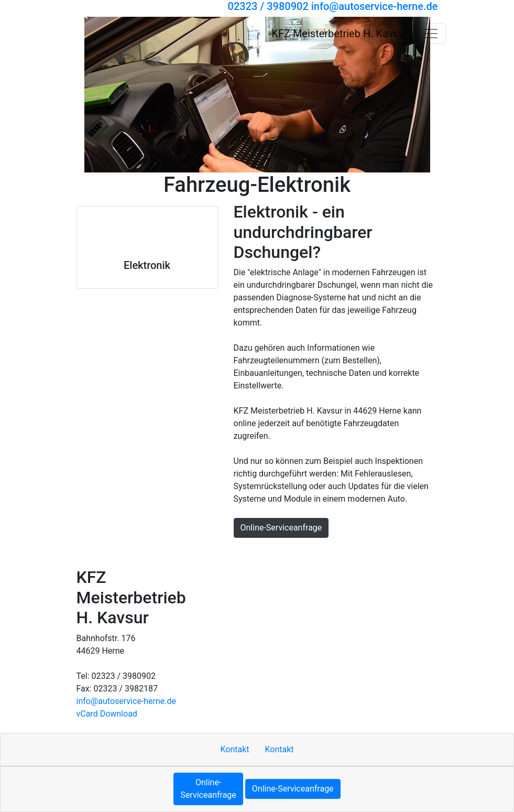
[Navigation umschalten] (431, 34)
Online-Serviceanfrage (281, 528)
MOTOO (340, 552)
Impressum (167, 552)
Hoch (90, 552)
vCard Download (107, 714)
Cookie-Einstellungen (402, 552)
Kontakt (123, 552)
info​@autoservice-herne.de (127, 701)
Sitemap (212, 552)
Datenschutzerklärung (277, 552)
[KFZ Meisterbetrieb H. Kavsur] (111, 33)
